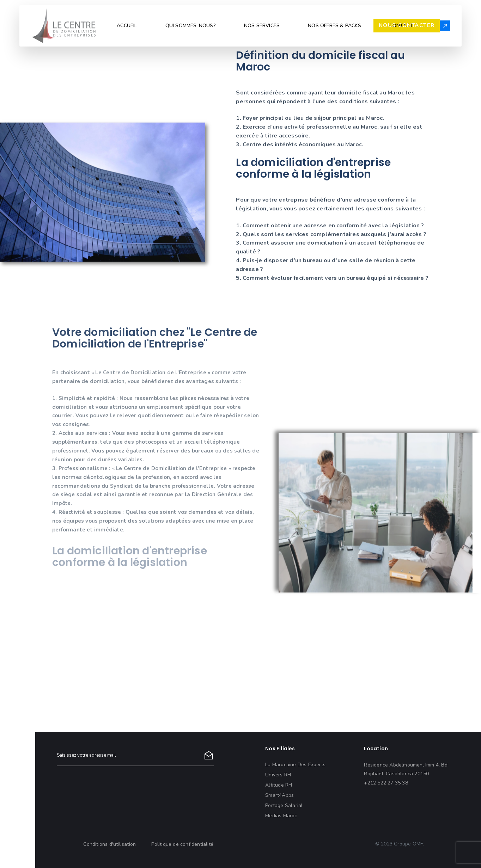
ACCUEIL (127, 26)
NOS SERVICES (262, 26)
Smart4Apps (279, 795)
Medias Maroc (281, 816)
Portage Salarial (284, 805)
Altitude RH (279, 785)
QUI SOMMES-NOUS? (191, 26)
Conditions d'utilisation (109, 844)
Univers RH (278, 775)
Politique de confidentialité (182, 844)
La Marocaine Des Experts (295, 765)
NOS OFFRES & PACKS (334, 26)
